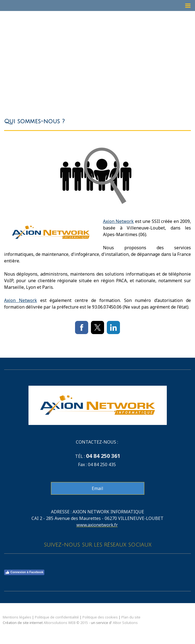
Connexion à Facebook (24, 572)
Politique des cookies (100, 617)
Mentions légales (17, 617)
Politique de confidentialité (57, 617)
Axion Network (118, 221)
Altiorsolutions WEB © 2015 (66, 623)
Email (97, 488)
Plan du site (131, 617)
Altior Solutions (125, 623)
